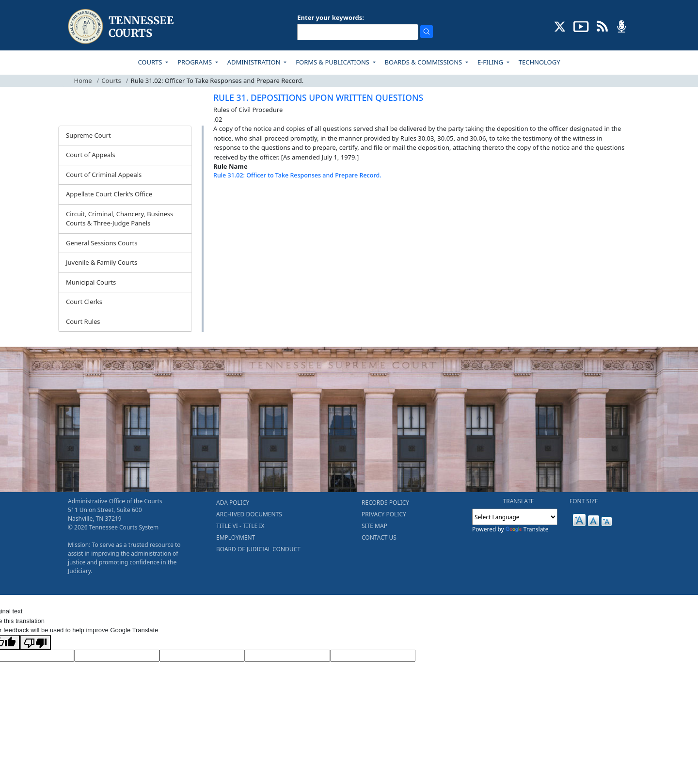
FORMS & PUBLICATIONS (333, 62)
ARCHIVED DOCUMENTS (249, 514)
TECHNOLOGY (539, 62)
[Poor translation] (35, 642)
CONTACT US (379, 537)
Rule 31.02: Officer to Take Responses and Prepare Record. (297, 175)
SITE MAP (374, 526)
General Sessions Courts (102, 243)
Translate (527, 529)
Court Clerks (84, 302)
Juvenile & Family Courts (102, 262)
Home (83, 80)
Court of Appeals (91, 155)
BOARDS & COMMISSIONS (424, 62)
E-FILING (491, 62)
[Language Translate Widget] (515, 517)
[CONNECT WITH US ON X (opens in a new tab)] (560, 26)
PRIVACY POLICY (384, 514)
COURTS (151, 62)
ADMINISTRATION (255, 62)
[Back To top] (230, 200)
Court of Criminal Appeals (104, 175)
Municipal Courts (91, 282)
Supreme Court (88, 135)
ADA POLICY (233, 503)
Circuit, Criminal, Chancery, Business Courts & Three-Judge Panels (119, 219)
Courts (111, 80)
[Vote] (373, 656)
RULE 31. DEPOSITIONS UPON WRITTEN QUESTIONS (318, 97)
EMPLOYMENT (236, 537)
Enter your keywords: (331, 17)
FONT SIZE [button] (584, 501)
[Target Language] (117, 656)
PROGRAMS (195, 62)
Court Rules (83, 321)
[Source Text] (202, 656)
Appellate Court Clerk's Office (109, 194)
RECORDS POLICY (385, 503)
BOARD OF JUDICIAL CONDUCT (258, 549)
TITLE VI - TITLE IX (240, 526)
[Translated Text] (287, 656)
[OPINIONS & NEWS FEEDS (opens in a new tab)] (602, 26)
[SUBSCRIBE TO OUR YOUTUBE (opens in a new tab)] (581, 26)
